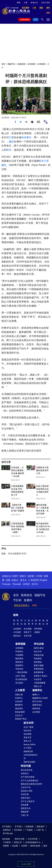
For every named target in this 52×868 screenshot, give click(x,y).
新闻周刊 (19, 665)
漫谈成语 (19, 708)
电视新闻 (21, 64)
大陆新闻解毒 (40, 683)
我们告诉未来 (27, 770)
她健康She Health (40, 698)
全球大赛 (28, 636)
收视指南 (30, 826)
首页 (3, 64)
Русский (17, 584)
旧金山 (15, 580)
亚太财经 (19, 683)
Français (6, 584)
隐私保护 (41, 826)
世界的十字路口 (41, 676)
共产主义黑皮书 (28, 801)
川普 (11, 137)
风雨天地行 (26, 798)
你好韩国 (27, 734)
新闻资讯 (26, 595)
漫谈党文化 (26, 808)
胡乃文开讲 (37, 701)
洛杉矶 (31, 576)
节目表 (17, 600)
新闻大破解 (39, 665)
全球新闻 (31, 64)
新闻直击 (19, 662)
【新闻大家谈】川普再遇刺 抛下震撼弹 (18, 508)
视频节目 (11, 64)
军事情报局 (39, 669)
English (44, 580)
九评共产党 (26, 787)
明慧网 (6, 846)
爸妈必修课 (20, 712)
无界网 (24, 846)
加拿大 (23, 576)
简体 (48, 3)
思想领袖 (38, 662)
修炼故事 (25, 812)
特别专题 (26, 766)
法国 (8, 580)
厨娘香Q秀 (28, 751)
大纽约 (15, 576)
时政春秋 (38, 659)
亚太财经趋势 (21, 679)
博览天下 (28, 632)
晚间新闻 (19, 659)
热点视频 (28, 629)
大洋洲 (39, 576)
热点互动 (38, 651)
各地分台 (34, 3)
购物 (35, 605)
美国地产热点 (21, 719)
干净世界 (7, 842)
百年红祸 (25, 794)
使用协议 (7, 830)
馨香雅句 (19, 705)
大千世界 (27, 748)
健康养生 (37, 690)
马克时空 (38, 679)
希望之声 (18, 842)
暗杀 (9, 150)
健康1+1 (36, 695)
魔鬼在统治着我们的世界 (31, 784)
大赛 (26, 3)
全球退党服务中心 (33, 842)
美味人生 (27, 741)
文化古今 (19, 715)
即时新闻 (38, 629)
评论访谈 (39, 644)
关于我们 (18, 826)
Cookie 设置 (26, 864)
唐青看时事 (39, 672)
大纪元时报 (32, 839)
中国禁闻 (19, 655)
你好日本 (27, 731)
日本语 (26, 584)
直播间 (28, 600)
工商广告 (25, 815)
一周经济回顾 (21, 672)
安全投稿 (18, 830)
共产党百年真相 (28, 777)
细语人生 (38, 686)
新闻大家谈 (39, 648)
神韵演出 (17, 636)
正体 (43, 3)
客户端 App (8, 833)
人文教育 (20, 690)
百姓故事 (25, 805)
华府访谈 (19, 669)
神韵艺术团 (19, 839)
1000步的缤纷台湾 (31, 757)
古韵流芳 (19, 701)
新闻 (16, 615)
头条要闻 (17, 629)
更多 (45, 846)
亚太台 (23, 580)
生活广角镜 (28, 727)
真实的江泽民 (27, 791)
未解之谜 (19, 695)
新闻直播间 (25, 20)
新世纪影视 (35, 846)
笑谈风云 (19, 698)
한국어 (35, 584)
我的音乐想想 (29, 762)
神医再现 (36, 708)
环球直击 (19, 651)
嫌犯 (11, 142)
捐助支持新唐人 (22, 605)
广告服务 (29, 830)
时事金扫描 (39, 655)
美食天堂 (27, 737)
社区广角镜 (20, 676)
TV (36, 20)
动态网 (15, 846)
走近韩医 (36, 712)
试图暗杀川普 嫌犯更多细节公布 (42, 470)
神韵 (19, 3)
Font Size (38, 122)
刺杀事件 (26, 137)
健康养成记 (37, 705)
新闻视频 (20, 644)
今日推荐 (17, 632)
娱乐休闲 (29, 723)
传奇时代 (25, 773)
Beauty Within (30, 744)
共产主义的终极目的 (30, 781)
